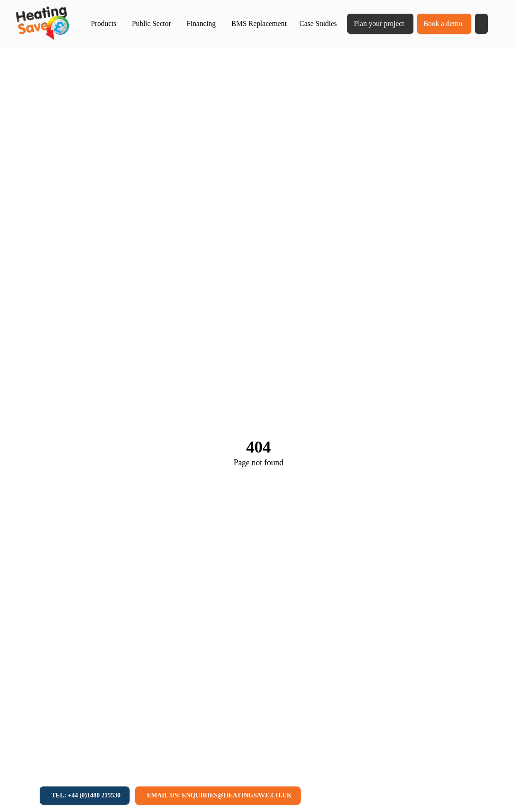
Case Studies (318, 23)
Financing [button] (201, 23)
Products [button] (104, 23)
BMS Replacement (259, 23)
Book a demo (443, 23)
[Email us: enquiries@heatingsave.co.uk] (218, 796)
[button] (481, 24)
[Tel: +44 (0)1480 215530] (85, 796)
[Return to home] (42, 24)
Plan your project (379, 23)
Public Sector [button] (151, 23)
